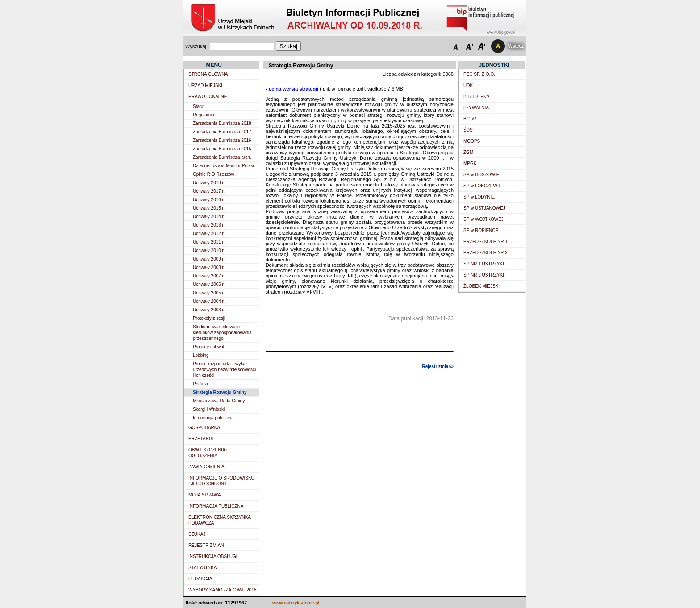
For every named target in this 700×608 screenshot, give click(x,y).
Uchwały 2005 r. (209, 293)
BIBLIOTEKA (476, 97)
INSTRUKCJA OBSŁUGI (213, 556)
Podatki (200, 384)
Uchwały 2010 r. (209, 250)
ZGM (468, 152)
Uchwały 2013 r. (209, 225)
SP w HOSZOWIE (481, 175)
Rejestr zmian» (438, 366)
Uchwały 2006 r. (209, 284)
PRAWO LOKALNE (208, 97)
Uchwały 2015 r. (209, 208)
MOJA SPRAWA (205, 495)
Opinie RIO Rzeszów (214, 174)
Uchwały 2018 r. (209, 183)
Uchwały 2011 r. (209, 242)
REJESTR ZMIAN (206, 545)
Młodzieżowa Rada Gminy (219, 401)
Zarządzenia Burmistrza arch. (222, 157)
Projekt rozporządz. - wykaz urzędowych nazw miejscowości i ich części (224, 370)
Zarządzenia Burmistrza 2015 (222, 149)
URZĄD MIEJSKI (205, 85)
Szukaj (288, 46)
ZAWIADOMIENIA (206, 467)
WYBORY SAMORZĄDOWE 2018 (222, 590)
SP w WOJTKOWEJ (483, 219)
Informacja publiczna (213, 418)
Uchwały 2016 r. (209, 200)
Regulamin (204, 115)
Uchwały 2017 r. (209, 191)
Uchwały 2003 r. (209, 310)
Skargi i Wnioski (209, 409)
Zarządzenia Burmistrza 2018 (222, 123)
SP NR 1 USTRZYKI (484, 264)
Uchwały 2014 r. (209, 217)
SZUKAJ (197, 534)
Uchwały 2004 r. (209, 301)
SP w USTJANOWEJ (484, 208)
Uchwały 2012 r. (209, 234)
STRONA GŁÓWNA (208, 74)
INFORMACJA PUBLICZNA (216, 506)
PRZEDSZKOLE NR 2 (485, 253)
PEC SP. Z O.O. (479, 74)
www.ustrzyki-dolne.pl (296, 603)
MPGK (470, 163)
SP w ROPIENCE (481, 230)
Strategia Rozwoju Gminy (220, 392)
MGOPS (472, 141)
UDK (468, 85)
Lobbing (201, 355)
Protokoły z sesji (209, 318)
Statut (199, 106)
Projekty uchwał (208, 347)
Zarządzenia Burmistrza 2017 (222, 132)
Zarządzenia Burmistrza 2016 (222, 140)
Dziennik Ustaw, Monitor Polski (223, 166)
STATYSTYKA (203, 568)
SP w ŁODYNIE (479, 197)
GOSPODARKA (204, 428)
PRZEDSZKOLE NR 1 (485, 242)
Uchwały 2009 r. (209, 259)
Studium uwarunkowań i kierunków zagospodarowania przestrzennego (222, 333)
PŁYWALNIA (476, 108)
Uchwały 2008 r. (209, 267)
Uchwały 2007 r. (209, 276)
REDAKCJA (200, 579)
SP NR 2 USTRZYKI (484, 275)
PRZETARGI (201, 439)
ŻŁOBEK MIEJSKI (481, 286)
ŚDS (468, 130)
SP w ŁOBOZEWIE (482, 186)
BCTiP (470, 119)
